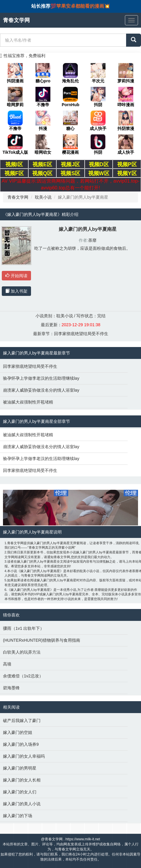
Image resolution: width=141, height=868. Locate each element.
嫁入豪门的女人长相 (22, 780)
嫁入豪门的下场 (18, 816)
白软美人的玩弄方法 (22, 652)
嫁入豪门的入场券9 (21, 744)
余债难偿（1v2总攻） (23, 676)
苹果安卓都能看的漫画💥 (83, 6)
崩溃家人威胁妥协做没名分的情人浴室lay (41, 390)
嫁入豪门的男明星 (20, 768)
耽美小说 (43, 197)
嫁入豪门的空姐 (18, 732)
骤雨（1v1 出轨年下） (24, 628)
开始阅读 (16, 276)
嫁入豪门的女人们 (20, 792)
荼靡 (92, 240)
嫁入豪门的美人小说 (22, 804)
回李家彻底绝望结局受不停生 (81, 334)
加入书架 (16, 291)
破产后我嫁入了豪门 (22, 721)
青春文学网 (18, 197)
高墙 (7, 664)
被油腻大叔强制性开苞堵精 (28, 402)
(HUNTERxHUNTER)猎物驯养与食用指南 (42, 640)
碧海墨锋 (11, 688)
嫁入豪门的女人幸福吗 (24, 756)
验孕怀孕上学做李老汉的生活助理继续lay (41, 378)
